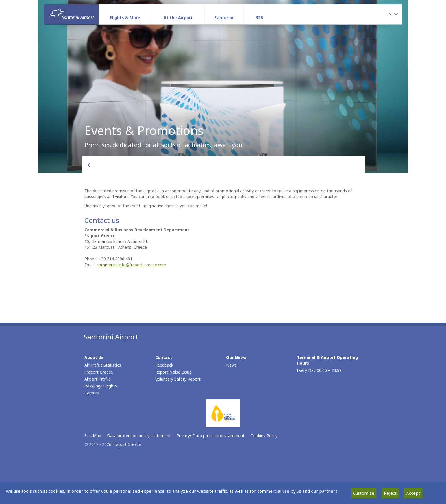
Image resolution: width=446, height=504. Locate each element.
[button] (393, 14)
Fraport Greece (99, 372)
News (231, 365)
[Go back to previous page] (90, 165)
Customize (364, 493)
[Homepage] (71, 14)
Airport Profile (98, 379)
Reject (390, 493)
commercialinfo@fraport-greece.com (131, 265)
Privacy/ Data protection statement (211, 436)
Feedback (164, 365)
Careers (92, 393)
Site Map (93, 436)
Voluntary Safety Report (178, 379)
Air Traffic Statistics (103, 365)
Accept (413, 493)
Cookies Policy (264, 436)
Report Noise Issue (173, 372)
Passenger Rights (101, 386)
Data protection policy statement (139, 436)
